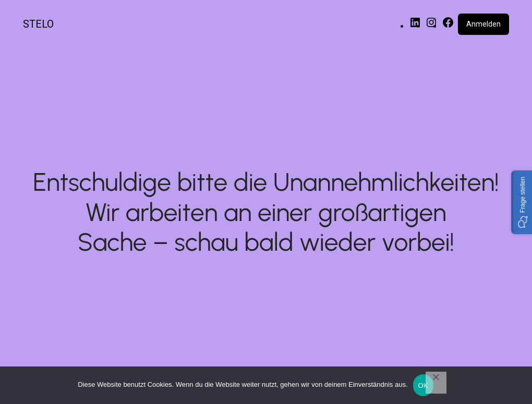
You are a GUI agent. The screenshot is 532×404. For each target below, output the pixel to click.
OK (423, 385)
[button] (522, 202)
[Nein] (436, 383)
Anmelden (483, 24)
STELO (38, 24)
